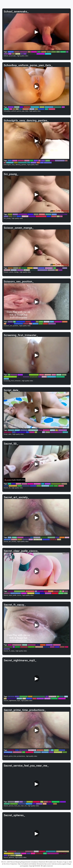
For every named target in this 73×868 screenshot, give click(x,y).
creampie (20, 270)
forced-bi (63, 802)
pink (58, 697)
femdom (61, 486)
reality (41, 324)
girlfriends (26, 109)
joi (50, 750)
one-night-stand (16, 593)
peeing (33, 322)
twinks (46, 802)
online (13, 484)
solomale (25, 539)
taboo (55, 804)
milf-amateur (23, 750)
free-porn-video (62, 214)
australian (41, 268)
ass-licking (25, 216)
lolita (34, 804)
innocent (24, 593)
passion (6, 109)
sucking (42, 375)
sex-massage (49, 107)
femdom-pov (13, 486)
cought (67, 537)
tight (13, 54)
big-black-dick (21, 322)
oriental (42, 107)
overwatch (48, 375)
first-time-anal (31, 54)
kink (14, 322)
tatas (24, 699)
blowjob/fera (60, 377)
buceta (6, 216)
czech (60, 270)
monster (26, 375)
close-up (19, 699)
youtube (61, 593)
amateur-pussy (42, 270)
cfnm (32, 161)
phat (25, 802)
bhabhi (40, 432)
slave (46, 109)
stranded (29, 699)
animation (44, 537)
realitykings (24, 52)
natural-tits (37, 484)
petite (16, 163)
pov (5, 324)
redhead (51, 591)
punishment (48, 163)
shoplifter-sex (18, 324)
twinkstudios (29, 851)
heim (38, 163)
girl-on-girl (52, 109)
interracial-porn (56, 484)
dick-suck (14, 539)
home (39, 52)
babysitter (7, 270)
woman (45, 324)
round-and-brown (20, 591)
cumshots (11, 430)
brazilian (18, 484)
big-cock (17, 52)
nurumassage (52, 377)
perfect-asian (23, 214)
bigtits (10, 161)
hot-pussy (11, 802)
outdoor (32, 109)
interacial (27, 537)
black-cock (40, 750)
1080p (56, 486)
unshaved (21, 161)
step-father (10, 163)
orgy (44, 432)
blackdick (7, 804)
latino (46, 591)
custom (62, 647)
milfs (10, 54)
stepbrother (14, 804)
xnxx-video (31, 647)
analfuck (24, 484)
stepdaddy (14, 375)
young (59, 539)
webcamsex (45, 486)
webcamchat (58, 752)
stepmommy (21, 851)
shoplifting (7, 539)
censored (11, 52)
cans (29, 52)
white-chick (31, 593)
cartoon (46, 750)
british (17, 697)
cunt (17, 109)
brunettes (39, 804)
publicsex (42, 214)
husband (26, 324)
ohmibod (24, 268)
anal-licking (40, 699)
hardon (64, 375)
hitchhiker (26, 377)
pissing (31, 539)
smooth (54, 214)
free (55, 268)
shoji (58, 216)
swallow (59, 375)
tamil (9, 484)
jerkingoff (55, 593)
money (52, 161)
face (32, 537)
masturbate (57, 645)
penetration (58, 322)
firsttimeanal (12, 851)
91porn (30, 697)
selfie (14, 432)
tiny (20, 268)
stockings (47, 647)
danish (62, 697)
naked (38, 645)
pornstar (65, 432)
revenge (24, 853)
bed (61, 591)
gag (9, 375)
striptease (32, 216)
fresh (58, 52)
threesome (34, 270)
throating (35, 324)
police (45, 804)
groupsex (7, 649)
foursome (41, 591)
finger (43, 161)
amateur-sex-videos (10, 377)
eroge (57, 537)
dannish (44, 377)
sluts (24, 752)
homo (66, 593)
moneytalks (52, 324)
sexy (57, 270)
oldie (21, 109)
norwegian (49, 645)
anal (52, 750)
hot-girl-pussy (17, 752)
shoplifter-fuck (60, 161)
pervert (52, 647)
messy (36, 161)
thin (36, 591)
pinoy (10, 216)
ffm (39, 161)
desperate (19, 855)
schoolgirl (41, 109)
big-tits (19, 216)
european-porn (21, 432)
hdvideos (11, 591)
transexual (36, 802)
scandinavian (8, 647)
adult (29, 163)
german (14, 537)
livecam (10, 268)
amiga (52, 322)
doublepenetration (56, 432)
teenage (28, 322)
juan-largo (17, 853)
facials (17, 802)
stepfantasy (52, 697)
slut (22, 54)
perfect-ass (24, 430)
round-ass (48, 593)
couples (16, 268)
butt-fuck (33, 486)
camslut (32, 432)
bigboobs (30, 214)
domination (39, 853)
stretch (36, 268)
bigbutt (39, 486)
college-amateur (41, 216)
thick (63, 107)
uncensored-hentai (39, 697)
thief (25, 54)
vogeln (41, 322)
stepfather (11, 750)
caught (57, 647)
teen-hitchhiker (34, 375)
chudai (20, 486)
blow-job (33, 163)
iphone (10, 214)
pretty (34, 699)
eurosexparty (35, 107)
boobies (18, 54)
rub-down (48, 214)
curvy (42, 163)
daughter (11, 107)
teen (37, 322)
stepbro (36, 214)
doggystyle (10, 324)
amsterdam (26, 486)
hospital (15, 161)
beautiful (59, 268)
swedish (56, 591)
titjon (67, 647)
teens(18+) (51, 270)
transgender (29, 752)
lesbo (21, 107)
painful (20, 539)
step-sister (37, 537)
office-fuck (46, 539)
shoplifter (47, 699)
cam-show (11, 697)
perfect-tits (62, 699)
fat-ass (65, 268)
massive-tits (32, 645)
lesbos (49, 52)
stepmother (58, 107)
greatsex (64, 484)
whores (56, 750)
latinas (33, 853)
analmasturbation (53, 853)
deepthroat (37, 752)
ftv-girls (52, 430)
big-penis (62, 750)
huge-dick (27, 270)
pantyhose (46, 430)
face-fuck (30, 802)
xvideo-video (32, 750)
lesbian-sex (45, 752)
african (48, 161)
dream (40, 430)
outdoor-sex (49, 268)
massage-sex (22, 163)
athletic (54, 52)
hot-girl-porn (41, 54)
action (14, 216)
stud (27, 432)
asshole (10, 322)
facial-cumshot (33, 430)
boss (11, 109)
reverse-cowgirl (9, 853)
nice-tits (65, 322)
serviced (43, 645)
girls (47, 697)
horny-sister (63, 853)
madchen (14, 270)
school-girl (27, 107)
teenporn (47, 322)
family (51, 486)
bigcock (13, 855)
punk (36, 109)
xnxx (14, 109)
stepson (44, 52)
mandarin (48, 54)
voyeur (42, 593)
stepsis (6, 486)
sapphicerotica (17, 645)
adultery (17, 107)
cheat (66, 697)
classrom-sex (8, 752)
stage (17, 750)
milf (61, 216)
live (63, 591)
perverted (20, 537)
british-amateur (51, 851)
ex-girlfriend (39, 647)
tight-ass (30, 484)
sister (21, 802)
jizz (9, 855)
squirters (34, 52)
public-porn (24, 647)
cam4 (10, 537)
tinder (29, 853)
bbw (5, 699)
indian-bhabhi (38, 539)
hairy (43, 484)
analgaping (22, 804)
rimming (17, 430)
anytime (27, 161)
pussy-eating (23, 697)
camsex (37, 593)
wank (6, 855)
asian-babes (8, 432)
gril (14, 647)
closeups (63, 52)
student (6, 379)
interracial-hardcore (63, 851)
